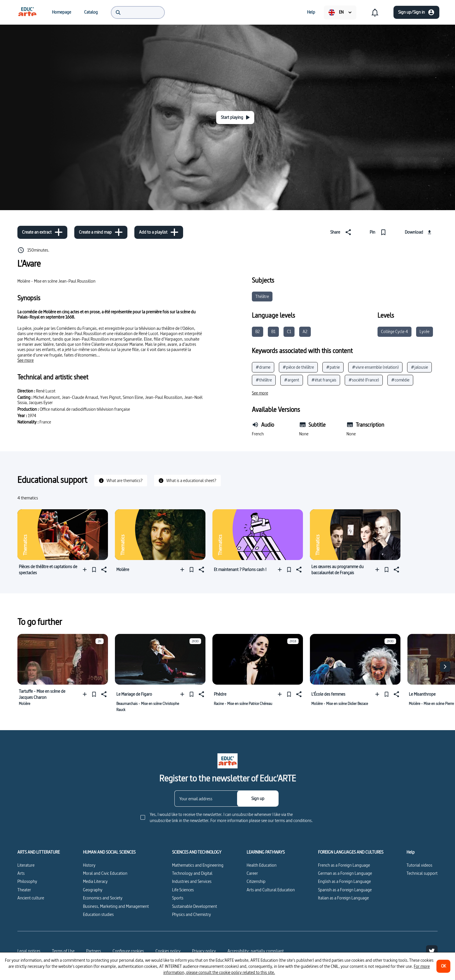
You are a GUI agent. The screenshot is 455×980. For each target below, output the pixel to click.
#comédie (400, 380)
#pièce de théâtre (298, 367)
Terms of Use (63, 951)
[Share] (342, 232)
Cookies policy (168, 951)
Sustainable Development (195, 906)
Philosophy (27, 881)
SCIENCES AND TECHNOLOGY (197, 852)
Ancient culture (31, 898)
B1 (273, 331)
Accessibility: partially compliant (256, 951)
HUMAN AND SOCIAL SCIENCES (109, 852)
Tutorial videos (419, 865)
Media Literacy (95, 881)
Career (252, 873)
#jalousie (419, 367)
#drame (263, 367)
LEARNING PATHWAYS (266, 852)
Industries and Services (192, 881)
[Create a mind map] (101, 232)
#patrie (333, 367)
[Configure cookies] (128, 951)
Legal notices (29, 951)
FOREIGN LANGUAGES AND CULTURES (351, 852)
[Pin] (379, 232)
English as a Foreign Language (344, 881)
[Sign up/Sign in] (416, 12)
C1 (289, 331)
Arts (21, 873)
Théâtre (262, 296)
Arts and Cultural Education (271, 890)
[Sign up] (258, 799)
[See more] (26, 360)
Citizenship (256, 881)
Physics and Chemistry (192, 914)
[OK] (443, 966)
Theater (24, 890)
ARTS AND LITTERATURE (39, 852)
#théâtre (264, 380)
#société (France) (364, 380)
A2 (305, 331)
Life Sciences (183, 890)
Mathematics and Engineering (198, 865)
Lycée (425, 331)
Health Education (262, 865)
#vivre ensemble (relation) (375, 367)
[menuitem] (27, 12)
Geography (93, 890)
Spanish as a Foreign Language (345, 890)
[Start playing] (235, 118)
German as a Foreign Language (345, 873)
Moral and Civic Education (105, 873)
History (89, 865)
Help (411, 852)
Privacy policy (204, 951)
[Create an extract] (42, 232)
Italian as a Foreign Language (343, 898)
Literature (26, 865)
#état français (324, 380)
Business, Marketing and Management (116, 906)
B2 (258, 331)
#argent (292, 380)
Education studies (98, 914)
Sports (178, 898)
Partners (94, 951)
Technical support (422, 873)
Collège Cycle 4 (394, 331)
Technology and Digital (192, 873)
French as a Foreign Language (344, 865)
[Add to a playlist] (159, 232)
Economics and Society (103, 898)
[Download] (419, 232)
